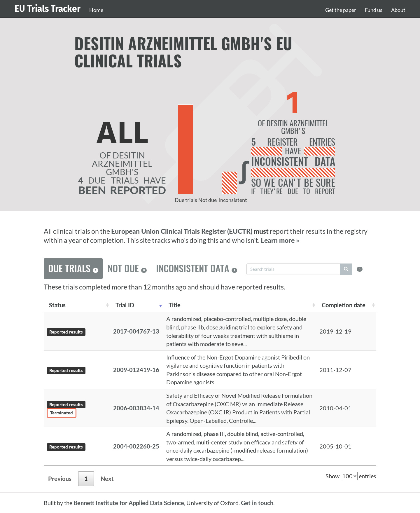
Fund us (374, 10)
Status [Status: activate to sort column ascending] (57, 305)
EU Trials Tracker (48, 9)
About (398, 10)
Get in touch (257, 503)
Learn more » (280, 240)
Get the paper (341, 10)
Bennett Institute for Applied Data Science (129, 503)
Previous (60, 479)
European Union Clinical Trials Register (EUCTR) (182, 231)
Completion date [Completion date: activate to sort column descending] (344, 305)
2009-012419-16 (136, 370)
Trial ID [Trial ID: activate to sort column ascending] (125, 305)
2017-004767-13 (136, 331)
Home (96, 10)
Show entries (351, 476)
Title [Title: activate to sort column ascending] (175, 305)
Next (107, 479)
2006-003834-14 (136, 408)
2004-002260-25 (136, 446)
